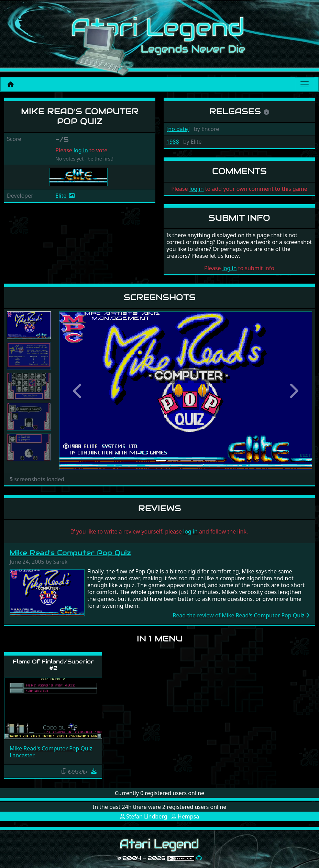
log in (81, 150)
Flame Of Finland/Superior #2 (53, 665)
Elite (61, 196)
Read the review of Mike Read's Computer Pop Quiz (241, 615)
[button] (78, 391)
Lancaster (22, 755)
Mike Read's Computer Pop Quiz (70, 553)
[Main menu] (305, 84)
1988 (173, 142)
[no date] (178, 129)
